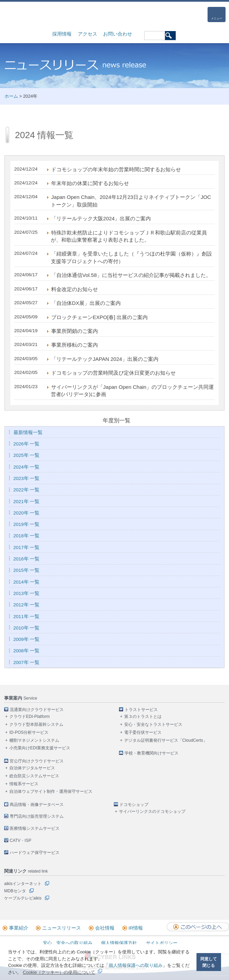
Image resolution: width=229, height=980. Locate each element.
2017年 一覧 (27, 547)
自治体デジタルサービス (32, 768)
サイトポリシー (162, 943)
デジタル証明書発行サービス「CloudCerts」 (166, 740)
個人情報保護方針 (119, 943)
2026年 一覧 (27, 444)
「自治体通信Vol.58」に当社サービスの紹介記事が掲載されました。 (131, 275)
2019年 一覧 (27, 524)
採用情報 (62, 34)
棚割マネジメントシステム (34, 740)
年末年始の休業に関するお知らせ (90, 183)
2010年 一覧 (27, 628)
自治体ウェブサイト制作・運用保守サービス (51, 791)
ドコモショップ (134, 805)
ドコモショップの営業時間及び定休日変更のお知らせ (113, 373)
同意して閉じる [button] (209, 962)
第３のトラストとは (143, 717)
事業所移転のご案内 (75, 345)
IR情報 (136, 928)
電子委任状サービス (143, 732)
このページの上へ (198, 927)
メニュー (217, 18)
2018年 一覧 (27, 536)
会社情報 (105, 928)
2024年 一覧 (27, 467)
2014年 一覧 (27, 582)
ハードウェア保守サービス (35, 853)
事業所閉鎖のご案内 (75, 331)
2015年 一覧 (27, 570)
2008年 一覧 (27, 651)
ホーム (11, 96)
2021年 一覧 (27, 502)
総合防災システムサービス (34, 776)
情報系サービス (24, 784)
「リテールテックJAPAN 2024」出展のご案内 (105, 359)
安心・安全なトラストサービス (153, 724)
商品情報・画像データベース (37, 805)
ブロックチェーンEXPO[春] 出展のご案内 (99, 317)
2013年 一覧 (27, 593)
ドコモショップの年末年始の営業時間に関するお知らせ (116, 169)
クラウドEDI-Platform (30, 717)
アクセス (88, 34)
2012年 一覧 (27, 605)
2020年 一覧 (27, 513)
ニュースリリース (62, 928)
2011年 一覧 (27, 617)
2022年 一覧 (27, 490)
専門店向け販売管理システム (37, 816)
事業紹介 (19, 928)
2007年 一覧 (27, 662)
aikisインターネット (23, 884)
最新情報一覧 (28, 433)
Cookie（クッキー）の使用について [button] (59, 972)
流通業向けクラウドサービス (37, 710)
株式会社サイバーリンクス (39, 15)
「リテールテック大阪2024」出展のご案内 (101, 218)
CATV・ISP (20, 840)
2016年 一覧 (27, 559)
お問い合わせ (118, 34)
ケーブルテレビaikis (23, 898)
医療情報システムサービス (35, 828)
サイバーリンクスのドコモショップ (152, 811)
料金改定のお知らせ (75, 289)
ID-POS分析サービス (29, 732)
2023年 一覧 (27, 478)
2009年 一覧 (27, 639)
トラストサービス (141, 710)
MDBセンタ (15, 891)
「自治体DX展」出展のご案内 (86, 303)
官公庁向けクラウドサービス (37, 761)
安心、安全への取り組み (68, 943)
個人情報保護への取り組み (136, 965)
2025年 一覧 (27, 455)
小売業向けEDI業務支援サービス (40, 748)
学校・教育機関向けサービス (152, 753)
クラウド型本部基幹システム (36, 724)
